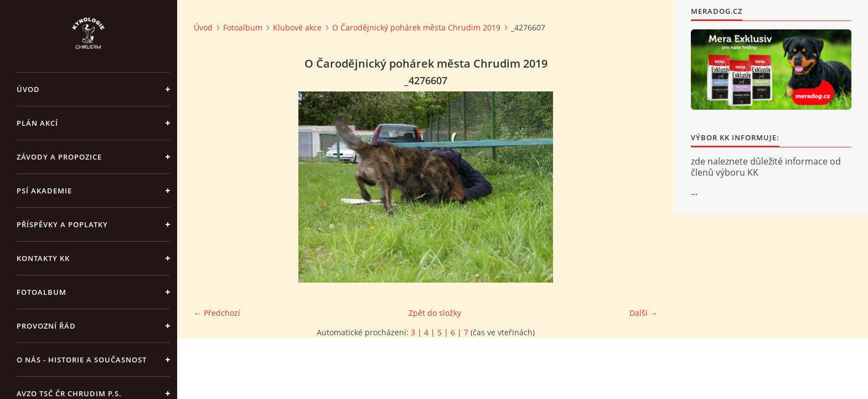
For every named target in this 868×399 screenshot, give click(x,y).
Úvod (28, 89)
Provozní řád (46, 326)
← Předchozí (217, 313)
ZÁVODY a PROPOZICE (59, 157)
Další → (644, 313)
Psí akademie (44, 191)
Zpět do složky (435, 313)
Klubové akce (297, 27)
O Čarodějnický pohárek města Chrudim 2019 (416, 27)
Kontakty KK (43, 258)
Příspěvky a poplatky (62, 224)
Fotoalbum (42, 292)
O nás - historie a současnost (82, 360)
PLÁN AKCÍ (37, 123)
